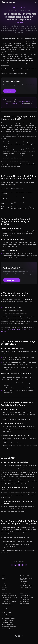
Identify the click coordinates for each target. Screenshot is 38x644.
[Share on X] (12, 565)
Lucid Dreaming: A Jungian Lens (9, 626)
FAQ (3, 582)
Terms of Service (5, 588)
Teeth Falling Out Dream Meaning (9, 596)
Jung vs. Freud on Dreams (7, 622)
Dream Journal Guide (6, 603)
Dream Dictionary (24, 581)
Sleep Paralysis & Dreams (7, 609)
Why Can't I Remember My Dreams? (10, 607)
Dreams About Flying (25, 601)
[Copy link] (26, 565)
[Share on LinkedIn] (19, 565)
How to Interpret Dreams (26, 587)
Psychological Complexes (7, 621)
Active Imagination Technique (8, 619)
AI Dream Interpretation (26, 589)
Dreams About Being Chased (27, 597)
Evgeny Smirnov (20, 23)
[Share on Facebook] (15, 565)
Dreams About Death (25, 605)
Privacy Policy (5, 586)
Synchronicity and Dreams (7, 624)
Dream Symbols (24, 583)
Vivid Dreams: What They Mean (9, 601)
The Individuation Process (7, 615)
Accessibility (4, 590)
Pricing (3, 580)
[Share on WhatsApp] (23, 565)
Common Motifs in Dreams (26, 585)
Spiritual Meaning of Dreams (8, 628)
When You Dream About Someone (9, 597)
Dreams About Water (25, 603)
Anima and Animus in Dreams (8, 617)
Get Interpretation (12, 280)
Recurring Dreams (6, 599)
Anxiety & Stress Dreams (7, 605)
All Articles (4, 584)
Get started (10, 91)
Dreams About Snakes (25, 596)
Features (4, 578)
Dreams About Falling (25, 599)
